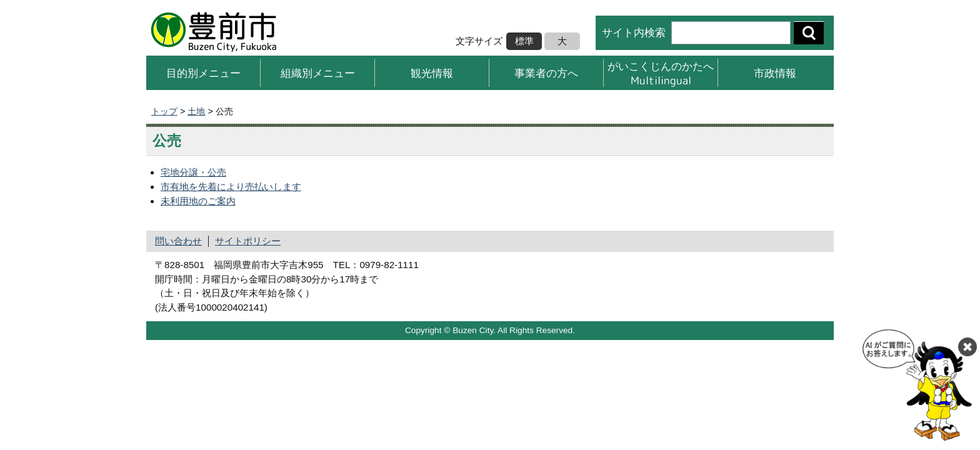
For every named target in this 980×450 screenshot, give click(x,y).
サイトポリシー (248, 241)
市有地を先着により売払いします (231, 187)
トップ (164, 111)
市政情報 (775, 73)
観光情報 (432, 73)
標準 (524, 41)
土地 (196, 111)
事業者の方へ (546, 73)
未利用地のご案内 (198, 201)
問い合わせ (178, 241)
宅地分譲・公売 (193, 172)
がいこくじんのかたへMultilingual (661, 73)
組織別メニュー (318, 73)
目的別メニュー (203, 73)
